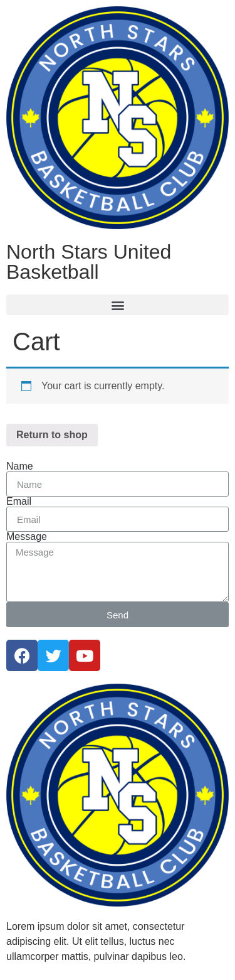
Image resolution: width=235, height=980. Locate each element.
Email (19, 502)
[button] (118, 305)
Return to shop (52, 435)
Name (20, 466)
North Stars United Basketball (89, 262)
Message (27, 537)
